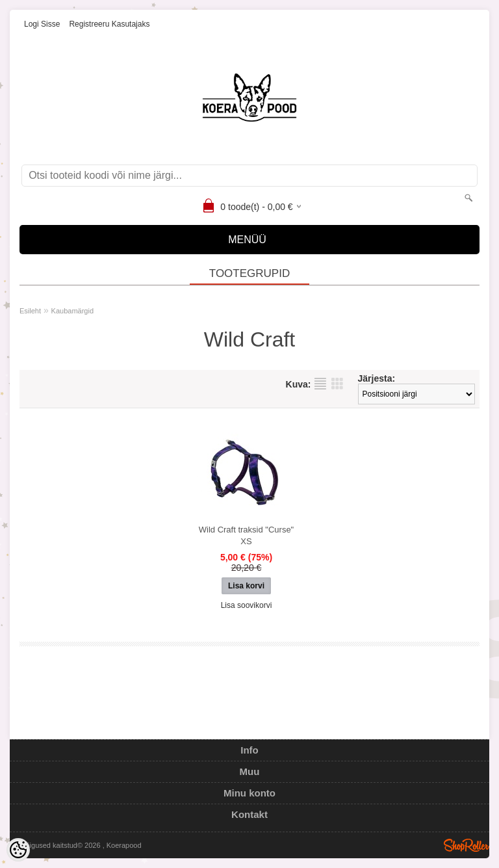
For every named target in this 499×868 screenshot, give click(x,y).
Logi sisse (42, 24)
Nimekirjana (320, 384)
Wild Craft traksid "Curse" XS (246, 535)
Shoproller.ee (467, 845)
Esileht (30, 311)
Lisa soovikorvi (247, 605)
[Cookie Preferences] (18, 850)
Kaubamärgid (72, 311)
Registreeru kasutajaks (109, 24)
